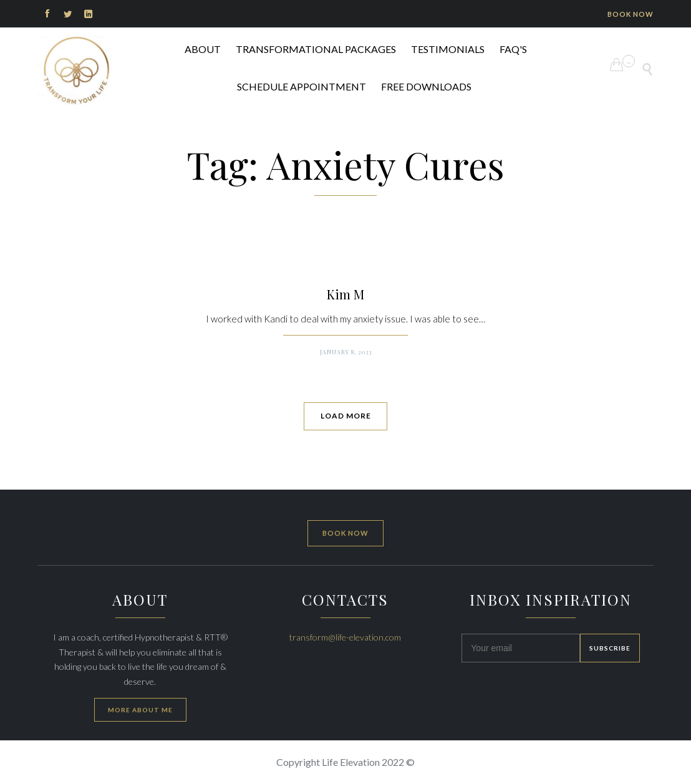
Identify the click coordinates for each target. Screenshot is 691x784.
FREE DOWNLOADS (426, 86)
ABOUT (203, 49)
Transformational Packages (316, 49)
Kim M (345, 294)
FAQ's (513, 49)
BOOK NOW (631, 14)
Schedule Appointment (302, 86)
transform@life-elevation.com (345, 637)
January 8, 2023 (346, 352)
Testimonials (448, 49)
